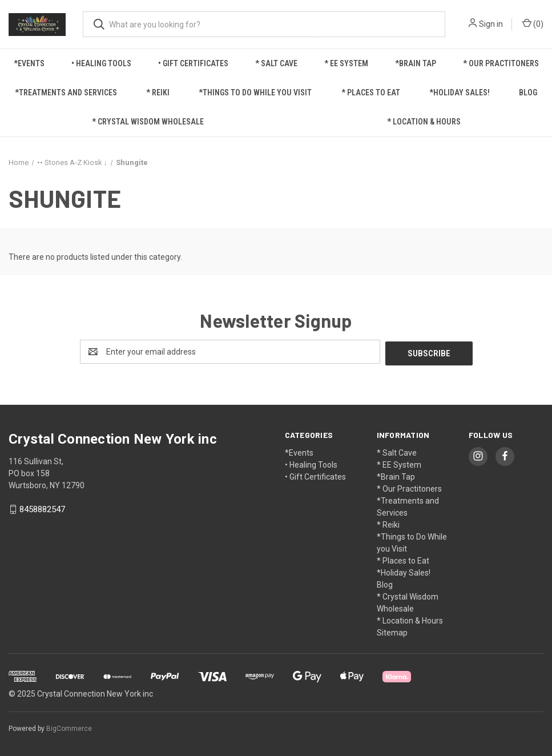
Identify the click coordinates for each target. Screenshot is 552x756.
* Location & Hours (424, 122)
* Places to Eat (371, 93)
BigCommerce (69, 727)
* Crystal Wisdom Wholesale (148, 122)
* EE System (346, 63)
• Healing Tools (101, 63)
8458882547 (42, 508)
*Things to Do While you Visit (255, 93)
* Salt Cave (276, 63)
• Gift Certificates (193, 63)
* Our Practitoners (501, 63)
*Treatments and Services (66, 93)
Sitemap (392, 631)
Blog (528, 93)
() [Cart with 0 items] (533, 23)
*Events (29, 63)
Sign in (491, 24)
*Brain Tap (416, 63)
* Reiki (158, 93)
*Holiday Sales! (460, 93)
